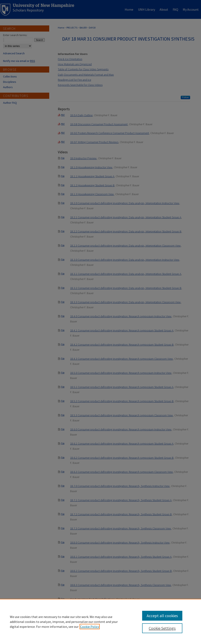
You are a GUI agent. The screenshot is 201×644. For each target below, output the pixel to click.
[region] (100, 621)
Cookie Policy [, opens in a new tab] (90, 627)
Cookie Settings (162, 628)
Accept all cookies (162, 616)
